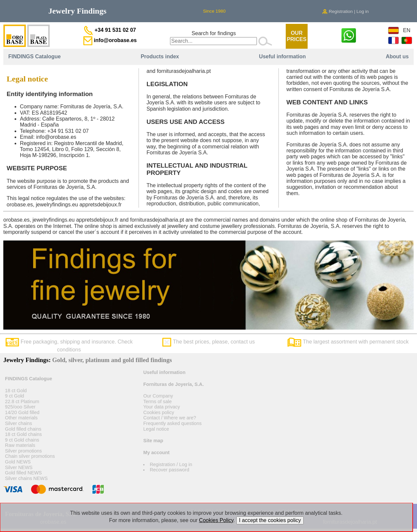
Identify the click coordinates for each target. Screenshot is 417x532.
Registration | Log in (345, 11)
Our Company (158, 396)
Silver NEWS (19, 467)
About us (397, 56)
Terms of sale (157, 401)
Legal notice (156, 429)
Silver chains (19, 423)
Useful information (282, 56)
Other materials (21, 418)
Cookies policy (159, 412)
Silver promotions (23, 451)
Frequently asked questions (172, 423)
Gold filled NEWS (23, 473)
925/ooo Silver (20, 407)
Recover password (170, 470)
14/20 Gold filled (22, 412)
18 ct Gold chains (23, 434)
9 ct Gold (15, 396)
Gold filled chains (23, 429)
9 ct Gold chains (22, 440)
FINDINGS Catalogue (34, 56)
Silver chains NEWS (26, 478)
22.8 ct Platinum (22, 401)
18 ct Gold (16, 391)
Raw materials (20, 445)
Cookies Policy (216, 520)
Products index (160, 56)
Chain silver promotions (30, 456)
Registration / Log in (171, 464)
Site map (153, 441)
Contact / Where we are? (170, 418)
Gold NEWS (18, 462)
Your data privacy (162, 407)
